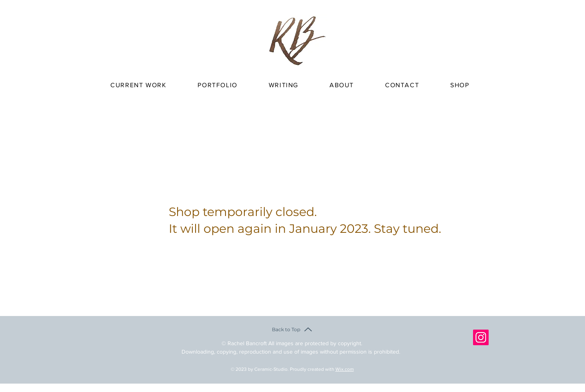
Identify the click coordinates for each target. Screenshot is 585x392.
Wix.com (345, 369)
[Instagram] (481, 337)
